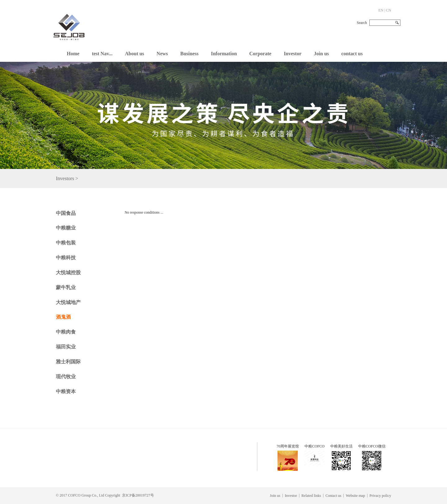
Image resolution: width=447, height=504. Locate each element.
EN (381, 10)
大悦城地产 (68, 302)
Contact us (334, 496)
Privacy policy (380, 496)
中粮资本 (66, 391)
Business (190, 54)
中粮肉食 (66, 332)
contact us (352, 54)
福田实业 (66, 347)
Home (73, 54)
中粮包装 (66, 243)
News (162, 54)
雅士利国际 (68, 362)
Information (224, 54)
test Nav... (102, 54)
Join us (321, 54)
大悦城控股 (68, 272)
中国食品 (66, 213)
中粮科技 (66, 258)
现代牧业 (66, 377)
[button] (135, 52)
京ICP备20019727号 (138, 495)
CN (388, 10)
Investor (293, 54)
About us (135, 54)
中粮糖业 (66, 228)
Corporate (260, 54)
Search (362, 23)
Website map (355, 496)
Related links (311, 496)
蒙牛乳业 (66, 287)
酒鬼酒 (63, 317)
